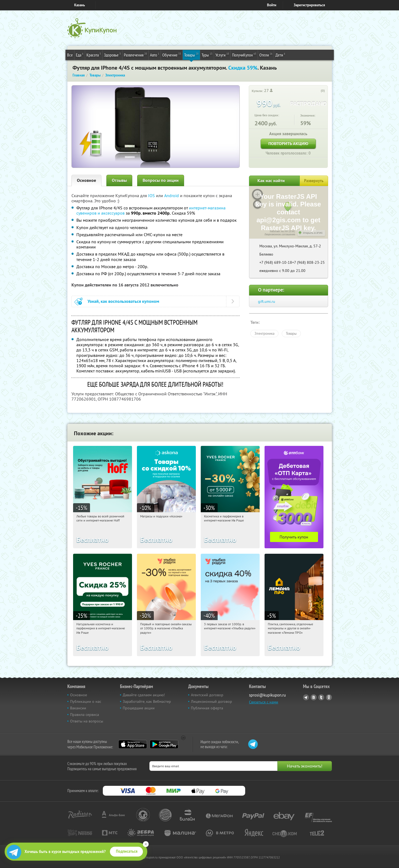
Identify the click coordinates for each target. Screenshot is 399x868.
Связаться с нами (264, 702)
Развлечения (135, 55)
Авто (155, 55)
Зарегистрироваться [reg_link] (309, 5)
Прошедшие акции (139, 708)
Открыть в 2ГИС (313, 233)
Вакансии (78, 708)
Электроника (264, 333)
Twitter (321, 697)
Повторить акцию (288, 143)
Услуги (222, 55)
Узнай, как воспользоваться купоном (123, 301)
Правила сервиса (85, 715)
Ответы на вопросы (87, 721)
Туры (207, 55)
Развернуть (314, 181)
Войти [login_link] (272, 5)
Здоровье (112, 55)
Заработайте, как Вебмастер (147, 701)
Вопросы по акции (161, 180)
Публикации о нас (86, 701)
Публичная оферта (207, 708)
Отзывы (119, 180)
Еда (80, 55)
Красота (94, 55)
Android (172, 195)
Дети (280, 55)
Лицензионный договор (211, 701)
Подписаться (127, 851)
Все (70, 55)
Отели (266, 55)
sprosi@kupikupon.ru (267, 695)
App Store (133, 744)
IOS (152, 195)
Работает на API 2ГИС (282, 231)
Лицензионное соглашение (280, 234)
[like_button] (317, 91)
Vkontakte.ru (314, 697)
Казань (79, 5)
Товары (191, 55)
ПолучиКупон (244, 55)
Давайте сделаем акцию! (144, 695)
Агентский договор (207, 695)
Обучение (172, 55)
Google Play (164, 744)
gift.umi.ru (267, 301)
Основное (86, 180)
